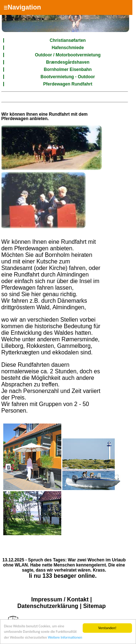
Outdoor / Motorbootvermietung (68, 55)
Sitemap (94, 606)
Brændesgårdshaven (68, 62)
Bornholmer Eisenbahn (68, 69)
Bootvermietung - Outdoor (68, 77)
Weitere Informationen (65, 638)
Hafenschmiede (68, 48)
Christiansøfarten (68, 40)
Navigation (22, 7)
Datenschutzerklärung (48, 606)
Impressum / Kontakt (60, 599)
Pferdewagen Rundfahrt (68, 84)
